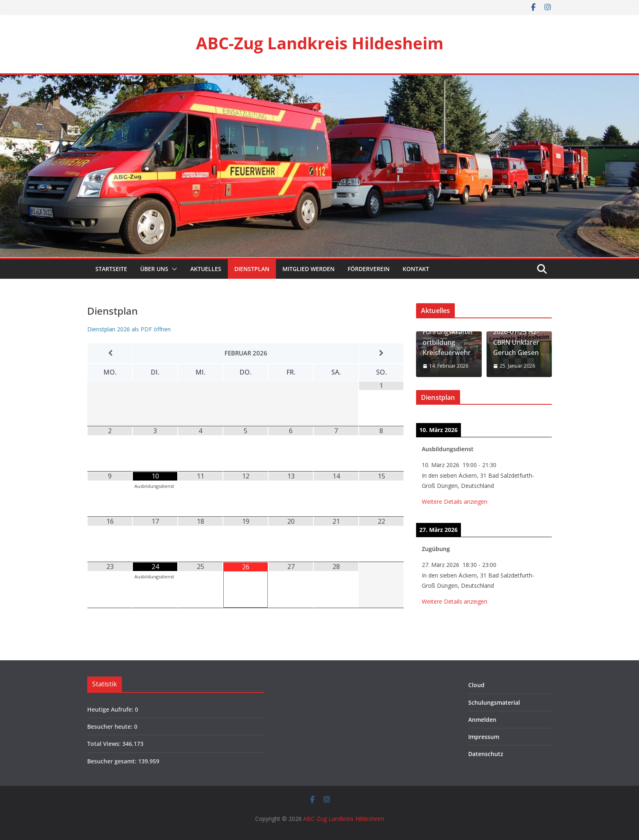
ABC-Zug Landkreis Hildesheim (320, 43)
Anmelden (482, 720)
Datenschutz (486, 754)
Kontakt (416, 269)
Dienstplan (252, 269)
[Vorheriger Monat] (110, 353)
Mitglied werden (308, 269)
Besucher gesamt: (113, 761)
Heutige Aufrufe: (111, 709)
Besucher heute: (111, 726)
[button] (173, 269)
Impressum (484, 737)
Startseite (110, 269)
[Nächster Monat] (381, 353)
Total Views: (105, 744)
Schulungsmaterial (494, 702)
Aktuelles (206, 269)
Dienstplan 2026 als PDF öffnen (129, 329)
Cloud (476, 685)
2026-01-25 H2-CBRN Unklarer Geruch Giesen (516, 342)
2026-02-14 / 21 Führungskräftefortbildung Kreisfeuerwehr (448, 337)
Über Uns (154, 269)
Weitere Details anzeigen (455, 502)
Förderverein (369, 269)
